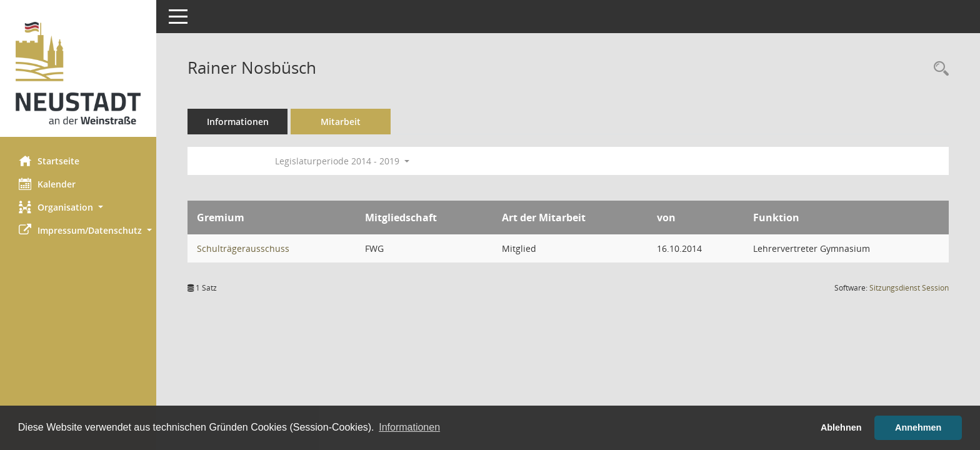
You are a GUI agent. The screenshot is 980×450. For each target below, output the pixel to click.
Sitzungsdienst (909, 288)
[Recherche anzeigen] (938, 69)
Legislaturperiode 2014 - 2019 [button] (342, 161)
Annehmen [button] (918, 427)
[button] (78, 207)
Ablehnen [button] (841, 427)
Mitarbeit (341, 122)
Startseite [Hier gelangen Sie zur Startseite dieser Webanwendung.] (49, 161)
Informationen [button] (409, 427)
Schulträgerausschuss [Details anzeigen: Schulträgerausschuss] (243, 248)
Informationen (238, 122)
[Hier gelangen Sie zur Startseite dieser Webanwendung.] (78, 73)
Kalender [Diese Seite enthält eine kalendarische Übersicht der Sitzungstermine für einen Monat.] (47, 184)
